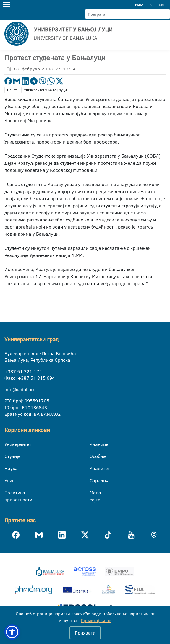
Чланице (93, 444)
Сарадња (93, 480)
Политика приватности (8, 493)
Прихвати (85, 633)
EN (161, 5)
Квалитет (93, 468)
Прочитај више (96, 621)
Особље (93, 456)
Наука (8, 468)
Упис (8, 480)
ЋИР (139, 5)
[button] (12, 632)
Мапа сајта (93, 493)
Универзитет (8, 444)
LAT (151, 5)
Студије (8, 456)
